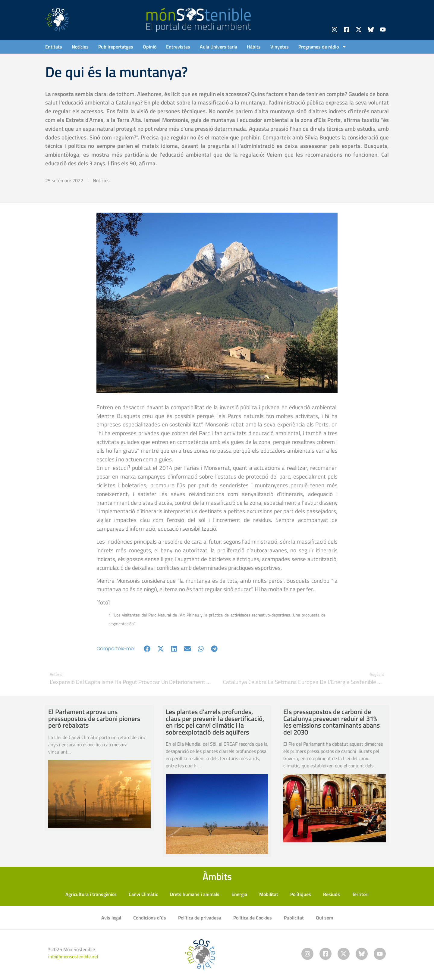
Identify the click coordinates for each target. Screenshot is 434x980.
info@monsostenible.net (73, 957)
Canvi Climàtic (143, 894)
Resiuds (332, 894)
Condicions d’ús (150, 918)
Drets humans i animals (195, 894)
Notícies (80, 47)
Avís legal (111, 918)
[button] (147, 649)
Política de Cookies (253, 918)
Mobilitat (269, 894)
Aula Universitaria (219, 47)
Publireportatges (116, 47)
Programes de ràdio (322, 47)
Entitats (54, 47)
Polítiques (301, 894)
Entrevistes (178, 47)
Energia (239, 894)
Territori (360, 894)
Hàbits (254, 47)
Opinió (150, 47)
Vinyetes (280, 47)
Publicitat (294, 918)
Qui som (324, 918)
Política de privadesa (200, 918)
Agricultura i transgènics (91, 894)
